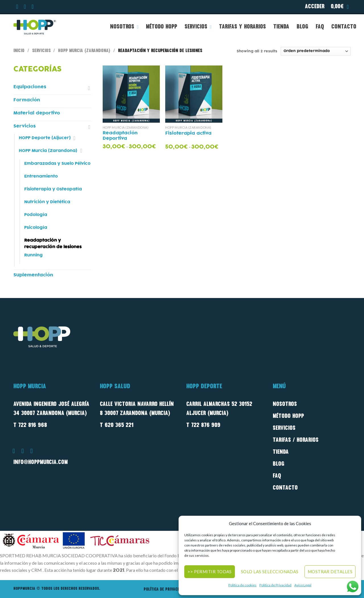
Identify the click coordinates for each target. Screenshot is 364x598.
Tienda (281, 27)
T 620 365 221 (117, 426)
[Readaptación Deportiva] (131, 94)
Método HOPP (162, 27)
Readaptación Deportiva (120, 136)
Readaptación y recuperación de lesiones (53, 244)
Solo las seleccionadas (270, 572)
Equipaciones (30, 87)
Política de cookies (242, 585)
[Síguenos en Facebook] (17, 7)
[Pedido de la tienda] (316, 51)
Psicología (36, 228)
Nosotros (124, 27)
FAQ (320, 27)
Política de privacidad (164, 590)
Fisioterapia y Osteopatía (53, 189)
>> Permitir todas (210, 572)
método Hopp (288, 416)
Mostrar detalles (330, 572)
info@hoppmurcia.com (41, 463)
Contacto (344, 27)
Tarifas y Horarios (242, 27)
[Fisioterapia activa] (194, 94)
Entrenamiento (41, 176)
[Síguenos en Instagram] (25, 7)
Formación (27, 100)
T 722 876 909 (203, 426)
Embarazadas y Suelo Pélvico (57, 164)
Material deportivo (37, 113)
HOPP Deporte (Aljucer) (45, 138)
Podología (36, 215)
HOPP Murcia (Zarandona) (84, 51)
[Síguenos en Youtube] (33, 7)
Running (33, 255)
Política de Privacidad (275, 585)
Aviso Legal (303, 585)
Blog (302, 27)
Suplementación (33, 275)
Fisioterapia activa (188, 133)
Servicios (198, 27)
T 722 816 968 (30, 426)
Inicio (19, 51)
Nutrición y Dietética (47, 202)
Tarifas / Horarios (296, 440)
